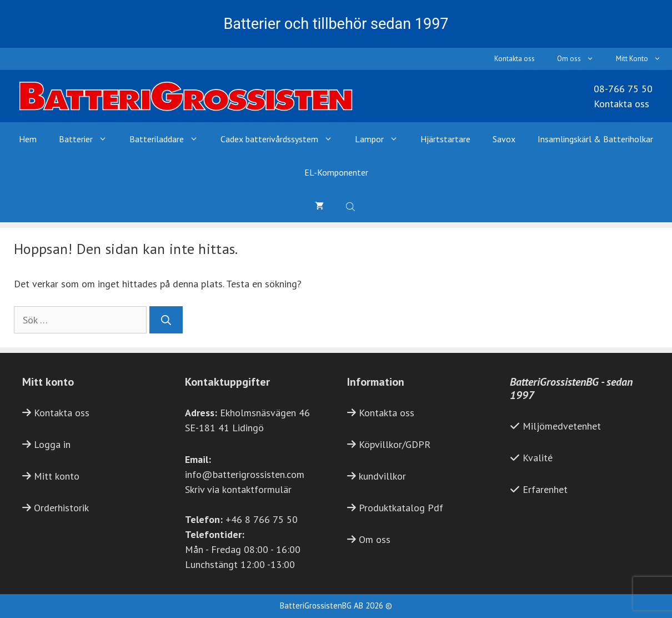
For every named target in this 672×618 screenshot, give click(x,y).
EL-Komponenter (336, 172)
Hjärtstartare (445, 139)
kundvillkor (382, 476)
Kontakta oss (515, 59)
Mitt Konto (644, 59)
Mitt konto (57, 476)
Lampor (382, 139)
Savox (504, 139)
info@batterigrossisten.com (245, 474)
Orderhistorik (61, 508)
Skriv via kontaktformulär (238, 489)
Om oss (581, 59)
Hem (28, 139)
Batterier (89, 139)
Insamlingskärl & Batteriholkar (595, 139)
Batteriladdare (169, 139)
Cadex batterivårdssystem (282, 139)
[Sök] (166, 320)
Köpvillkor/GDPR (395, 444)
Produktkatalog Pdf (401, 508)
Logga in (52, 444)
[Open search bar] (352, 206)
